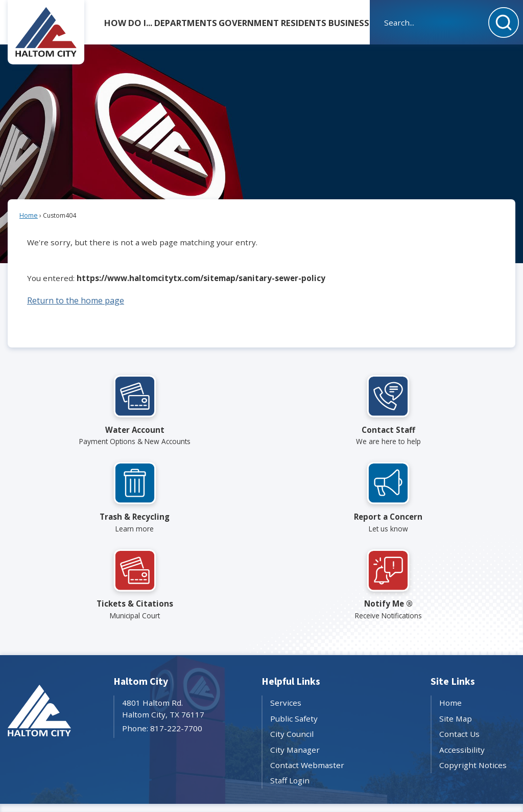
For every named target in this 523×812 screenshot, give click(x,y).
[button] (504, 22)
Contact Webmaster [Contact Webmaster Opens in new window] (307, 765)
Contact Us (459, 734)
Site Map (456, 718)
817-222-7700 (176, 728)
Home (29, 215)
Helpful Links (291, 682)
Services (286, 703)
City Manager (295, 750)
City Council (292, 734)
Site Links (453, 682)
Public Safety (294, 718)
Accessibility (462, 750)
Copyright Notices (473, 765)
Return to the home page (76, 300)
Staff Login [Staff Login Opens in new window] (290, 780)
